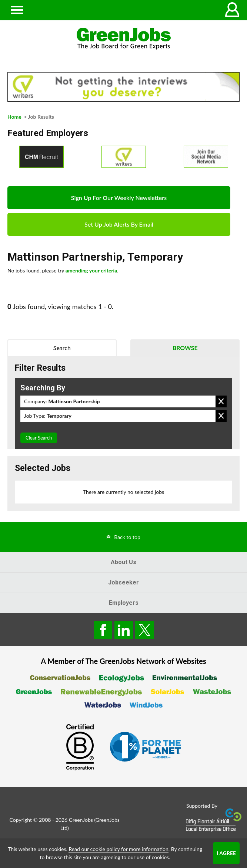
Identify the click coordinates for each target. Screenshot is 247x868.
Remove (221, 401)
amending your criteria (91, 270)
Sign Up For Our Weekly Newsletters (119, 198)
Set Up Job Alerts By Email (119, 224)
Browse (185, 348)
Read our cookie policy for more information (118, 849)
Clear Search (39, 438)
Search (62, 348)
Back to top (127, 537)
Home (14, 117)
